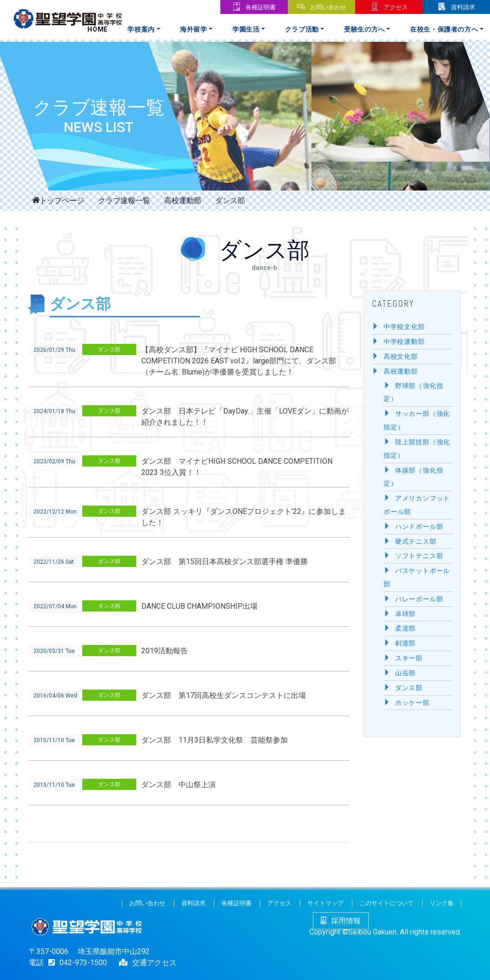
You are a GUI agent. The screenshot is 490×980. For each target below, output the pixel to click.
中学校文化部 (404, 327)
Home (98, 29)
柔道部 (405, 628)
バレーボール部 (419, 599)
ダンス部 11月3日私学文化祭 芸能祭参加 (215, 740)
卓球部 (405, 614)
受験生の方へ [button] (364, 29)
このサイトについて (387, 903)
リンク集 (442, 903)
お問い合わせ (328, 7)
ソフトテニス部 (419, 556)
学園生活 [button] (246, 29)
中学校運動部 (404, 342)
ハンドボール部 (419, 527)
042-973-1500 (75, 963)
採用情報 (341, 921)
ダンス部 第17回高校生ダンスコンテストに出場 (224, 695)
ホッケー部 (412, 703)
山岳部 (405, 673)
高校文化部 (401, 357)
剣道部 (405, 643)
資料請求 (463, 7)
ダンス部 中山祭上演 (179, 785)
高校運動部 (183, 201)
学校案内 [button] (141, 29)
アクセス (396, 7)
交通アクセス (154, 963)
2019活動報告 (165, 651)
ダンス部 (109, 349)
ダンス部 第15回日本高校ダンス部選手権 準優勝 (225, 562)
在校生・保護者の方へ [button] (444, 29)
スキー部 (409, 658)
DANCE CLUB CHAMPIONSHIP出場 (199, 606)
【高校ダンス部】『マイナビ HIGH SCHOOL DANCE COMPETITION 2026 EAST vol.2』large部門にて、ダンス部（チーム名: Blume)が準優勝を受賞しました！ (239, 361)
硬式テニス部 (416, 542)
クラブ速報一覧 (124, 201)
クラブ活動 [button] (302, 29)
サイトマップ (325, 903)
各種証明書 (261, 7)
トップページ (62, 200)
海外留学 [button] (194, 29)
